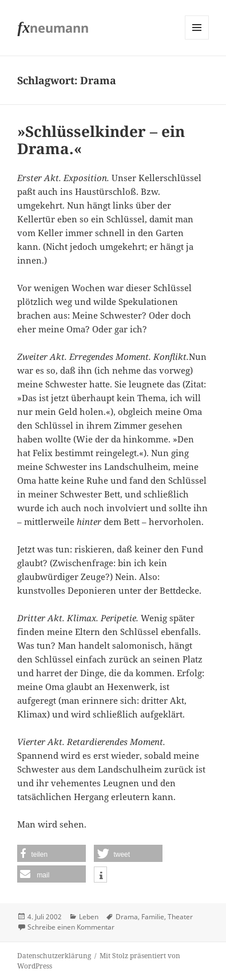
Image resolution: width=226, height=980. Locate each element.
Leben (89, 917)
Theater (180, 917)
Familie (153, 917)
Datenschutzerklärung (54, 956)
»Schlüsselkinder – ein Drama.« (101, 140)
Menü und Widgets (197, 39)
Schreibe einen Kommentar (71, 927)
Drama (127, 917)
